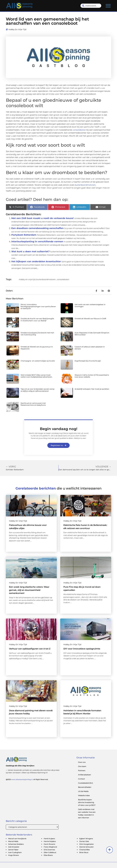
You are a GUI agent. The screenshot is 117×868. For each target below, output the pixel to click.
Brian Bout (84, 852)
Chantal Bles (85, 850)
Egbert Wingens (86, 839)
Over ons (82, 762)
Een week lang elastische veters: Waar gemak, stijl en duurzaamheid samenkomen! (29, 590)
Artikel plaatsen (85, 775)
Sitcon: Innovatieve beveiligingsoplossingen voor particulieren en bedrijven (38, 306)
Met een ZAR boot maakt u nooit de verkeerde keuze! (43, 218)
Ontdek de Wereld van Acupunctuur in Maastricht (37, 348)
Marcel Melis (13, 841)
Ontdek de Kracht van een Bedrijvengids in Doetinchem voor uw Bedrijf (37, 320)
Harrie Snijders (50, 841)
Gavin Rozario (49, 844)
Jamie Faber (13, 850)
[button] (108, 6)
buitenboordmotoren (85, 185)
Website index (84, 795)
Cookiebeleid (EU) (85, 783)
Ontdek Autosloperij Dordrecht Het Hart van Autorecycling (37, 334)
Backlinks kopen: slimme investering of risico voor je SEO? (87, 802)
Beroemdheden (85, 787)
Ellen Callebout (50, 852)
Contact (81, 779)
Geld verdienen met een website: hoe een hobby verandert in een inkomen (87, 813)
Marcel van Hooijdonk (17, 839)
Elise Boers (48, 855)
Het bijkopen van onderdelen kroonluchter (36, 261)
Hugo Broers (13, 855)
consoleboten (79, 130)
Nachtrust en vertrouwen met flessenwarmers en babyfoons (33, 404)
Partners (82, 771)
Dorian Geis (84, 841)
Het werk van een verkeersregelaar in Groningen (90, 305)
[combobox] (91, 6)
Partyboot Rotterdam (24, 235)
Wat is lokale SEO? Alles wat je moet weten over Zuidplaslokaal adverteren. (36, 376)
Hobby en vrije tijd (17, 29)
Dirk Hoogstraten (87, 844)
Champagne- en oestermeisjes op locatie (38, 361)
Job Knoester (14, 847)
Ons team (82, 766)
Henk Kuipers (49, 839)
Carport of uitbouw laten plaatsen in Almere (90, 348)
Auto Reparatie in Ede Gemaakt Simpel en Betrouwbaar (92, 334)
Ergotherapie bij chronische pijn (88, 361)
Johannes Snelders (16, 844)
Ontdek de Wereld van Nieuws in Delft (90, 319)
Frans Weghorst (50, 847)
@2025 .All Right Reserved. (27, 779)
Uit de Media (83, 791)
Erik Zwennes (49, 850)
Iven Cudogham (15, 852)
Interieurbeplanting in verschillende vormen (37, 241)
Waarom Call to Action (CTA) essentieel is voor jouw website (92, 376)
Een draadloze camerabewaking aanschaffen (37, 228)
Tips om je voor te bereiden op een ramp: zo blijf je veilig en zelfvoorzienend (38, 390)
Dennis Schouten (86, 847)
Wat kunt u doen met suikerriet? (30, 251)
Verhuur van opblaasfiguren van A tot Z (30, 649)
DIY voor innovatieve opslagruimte (82, 649)
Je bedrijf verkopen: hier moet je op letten (92, 389)
